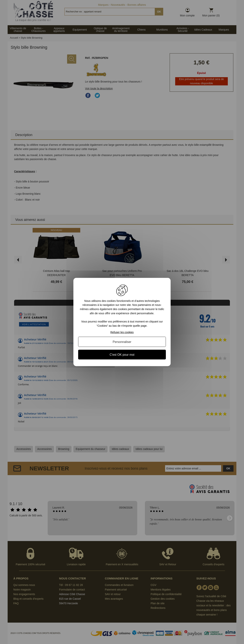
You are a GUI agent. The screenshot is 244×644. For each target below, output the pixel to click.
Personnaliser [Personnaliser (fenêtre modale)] (122, 342)
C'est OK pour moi (122, 355)
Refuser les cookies (122, 332)
